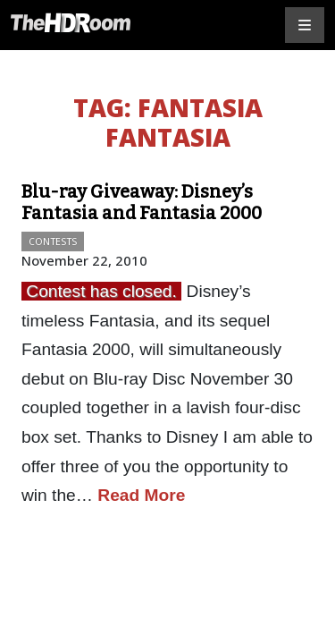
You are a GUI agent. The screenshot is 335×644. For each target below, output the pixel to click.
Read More (141, 495)
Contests (53, 241)
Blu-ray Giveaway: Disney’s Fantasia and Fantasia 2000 (142, 202)
